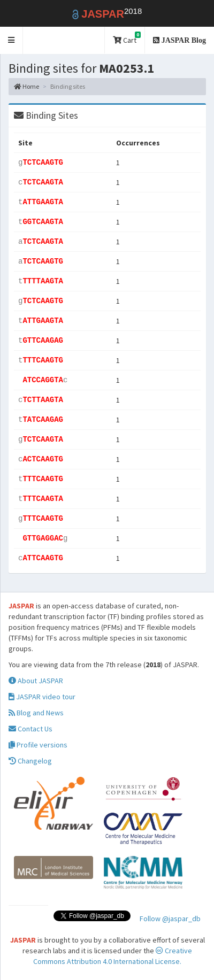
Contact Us (30, 729)
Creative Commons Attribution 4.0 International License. (113, 956)
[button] (12, 40)
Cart (127, 38)
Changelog (30, 761)
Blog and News (36, 713)
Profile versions (38, 745)
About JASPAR (36, 681)
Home (26, 86)
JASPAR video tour (42, 697)
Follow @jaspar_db (170, 919)
